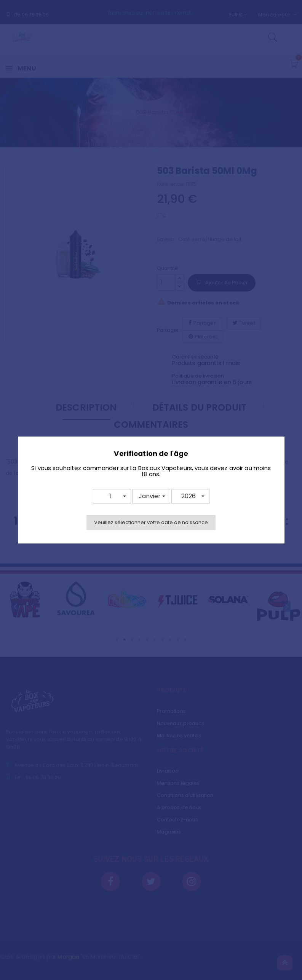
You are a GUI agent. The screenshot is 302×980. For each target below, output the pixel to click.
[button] (112, 496)
